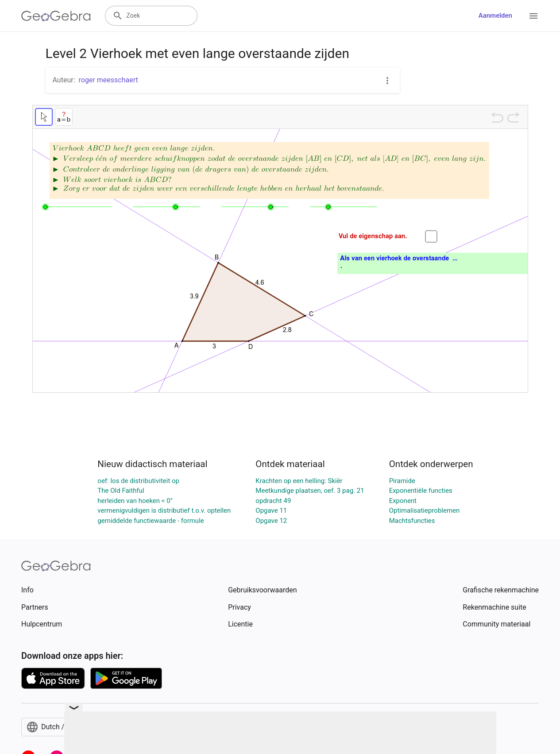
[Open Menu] (533, 16)
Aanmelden (495, 15)
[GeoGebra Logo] (56, 16)
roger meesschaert (108, 80)
